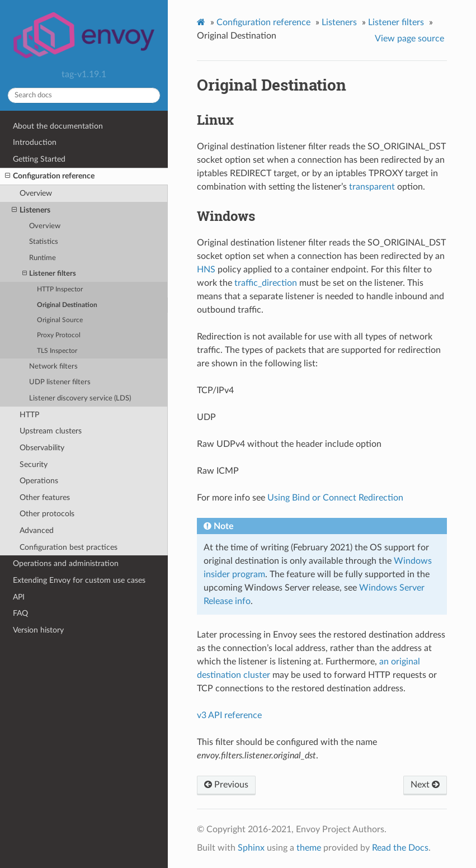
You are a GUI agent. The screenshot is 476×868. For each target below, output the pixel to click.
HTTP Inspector (60, 289)
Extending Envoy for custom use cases (79, 580)
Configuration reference (50, 176)
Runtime (43, 258)
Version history (38, 630)
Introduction (35, 142)
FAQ (20, 613)
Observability (42, 448)
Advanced (37, 530)
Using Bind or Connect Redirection (335, 498)
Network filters (53, 367)
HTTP (29, 415)
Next (425, 785)
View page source (409, 39)
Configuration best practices (69, 547)
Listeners (31, 210)
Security (34, 464)
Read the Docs (400, 848)
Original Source (60, 320)
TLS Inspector (57, 351)
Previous (226, 785)
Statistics (44, 242)
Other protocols (47, 514)
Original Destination (67, 305)
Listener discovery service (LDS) (80, 398)
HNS (206, 270)
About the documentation (58, 126)
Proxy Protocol (59, 335)
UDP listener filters (60, 382)
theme (309, 848)
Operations (39, 481)
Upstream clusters (51, 431)
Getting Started (39, 159)
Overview (36, 193)
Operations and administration (66, 563)
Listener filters (49, 274)
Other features (45, 497)
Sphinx (251, 848)
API (19, 597)
